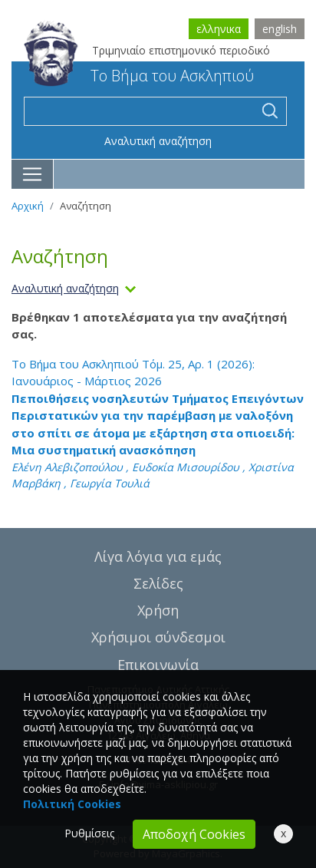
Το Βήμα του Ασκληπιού (139, 76)
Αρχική (28, 206)
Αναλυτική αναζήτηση (158, 141)
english (280, 29)
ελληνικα (219, 29)
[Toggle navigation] (33, 174)
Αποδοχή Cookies (194, 834)
